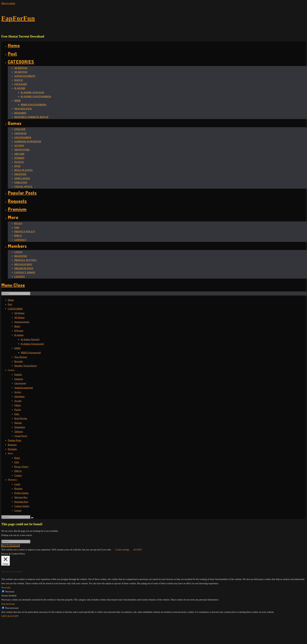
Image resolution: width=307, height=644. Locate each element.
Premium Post (21, 502)
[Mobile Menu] (13, 285)
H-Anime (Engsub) (30, 339)
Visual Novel (21, 436)
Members (12, 480)
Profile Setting (21, 493)
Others (18, 405)
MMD (17, 348)
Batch (17, 326)
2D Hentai (19, 313)
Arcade (18, 401)
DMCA (18, 471)
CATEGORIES (15, 309)
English (18, 374)
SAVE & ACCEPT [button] (10, 616)
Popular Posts (14, 440)
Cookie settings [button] (122, 550)
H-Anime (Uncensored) (32, 344)
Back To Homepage (10, 546)
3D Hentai (19, 317)
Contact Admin (22, 506)
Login (17, 484)
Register (18, 489)
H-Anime (19, 335)
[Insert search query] (16, 293)
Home (11, 300)
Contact (18, 475)
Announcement (22, 322)
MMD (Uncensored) (31, 353)
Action (18, 392)
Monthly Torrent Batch (26, 366)
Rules (17, 458)
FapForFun (18, 18)
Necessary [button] (6, 588)
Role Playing (21, 418)
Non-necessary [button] (8, 604)
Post (10, 304)
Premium (12, 449)
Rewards (19, 361)
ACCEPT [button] (138, 550)
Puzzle (18, 410)
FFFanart (19, 331)
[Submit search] (32, 518)
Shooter (18, 423)
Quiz (17, 414)
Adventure (19, 396)
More (10, 453)
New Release (21, 357)
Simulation (20, 427)
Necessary (10, 592)
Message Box (21, 497)
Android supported (23, 388)
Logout (18, 510)
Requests (12, 445)
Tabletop (19, 431)
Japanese (19, 379)
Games (11, 370)
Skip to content (8, 3)
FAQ (17, 462)
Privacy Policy (21, 467)
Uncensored (20, 383)
